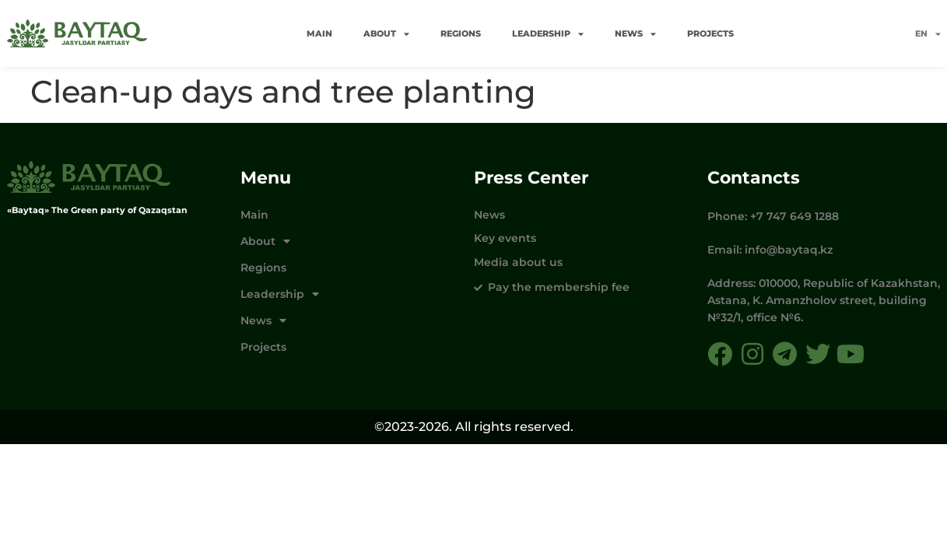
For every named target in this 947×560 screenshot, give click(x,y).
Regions (461, 33)
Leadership (548, 34)
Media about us (518, 262)
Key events (505, 238)
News (635, 34)
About (386, 34)
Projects (710, 33)
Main (319, 33)
